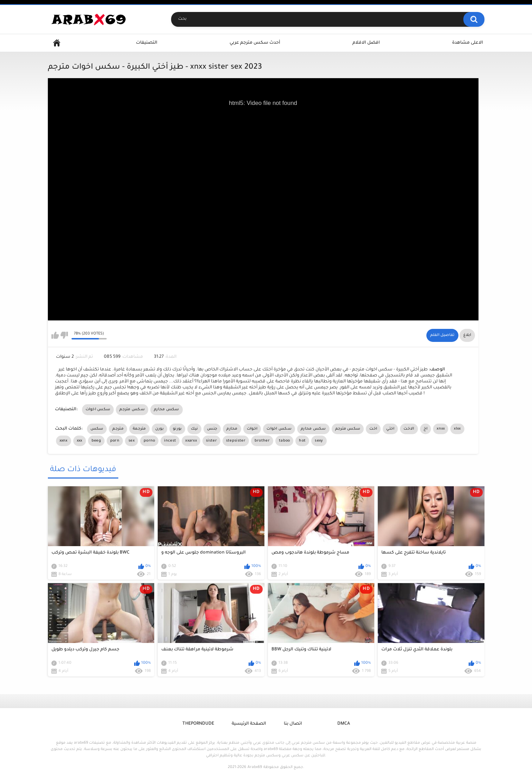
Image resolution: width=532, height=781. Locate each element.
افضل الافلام (366, 43)
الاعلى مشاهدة (468, 43)
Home (57, 43)
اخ (426, 429)
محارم (232, 429)
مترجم (118, 429)
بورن (159, 429)
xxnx (64, 441)
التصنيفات (147, 43)
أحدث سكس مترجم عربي (255, 43)
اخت (373, 429)
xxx (80, 441)
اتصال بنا (293, 724)
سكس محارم (167, 410)
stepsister (236, 441)
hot (302, 441)
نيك (194, 429)
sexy (319, 441)
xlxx (457, 429)
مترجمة (139, 429)
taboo (284, 441)
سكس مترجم (132, 410)
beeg (96, 441)
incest (170, 441)
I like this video (55, 335)
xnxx (441, 429)
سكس (97, 429)
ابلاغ (467, 335)
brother (262, 441)
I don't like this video (64, 335)
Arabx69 (255, 767)
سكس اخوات (98, 410)
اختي (390, 429)
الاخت (409, 429)
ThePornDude (198, 724)
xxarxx (191, 441)
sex (132, 441)
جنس (212, 429)
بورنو (177, 429)
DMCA (344, 724)
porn (115, 441)
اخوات (252, 429)
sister (211, 441)
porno (149, 441)
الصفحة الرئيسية (249, 724)
